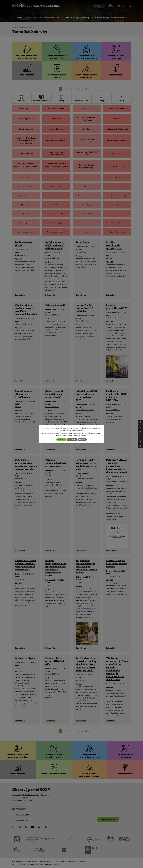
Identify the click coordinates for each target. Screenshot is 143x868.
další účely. (81, 430)
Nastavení (82, 440)
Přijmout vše (61, 440)
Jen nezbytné (72, 440)
